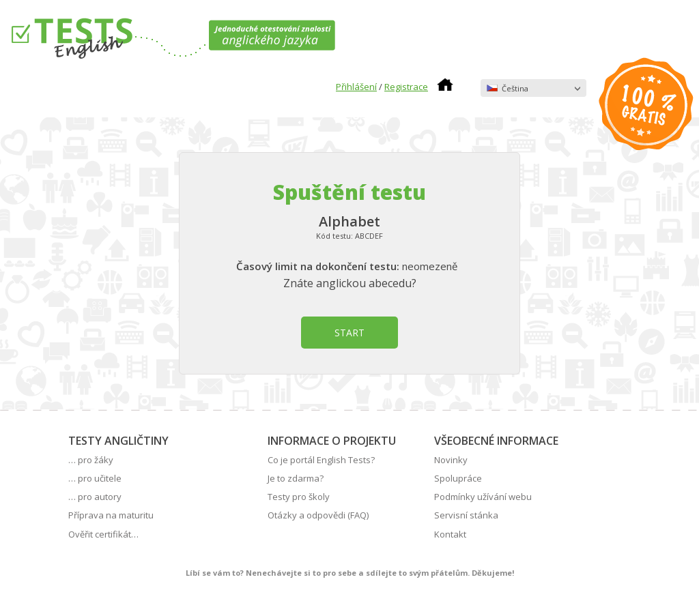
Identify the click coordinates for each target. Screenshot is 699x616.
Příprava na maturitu (111, 515)
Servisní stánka (466, 515)
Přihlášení (356, 87)
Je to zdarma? (296, 478)
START (349, 333)
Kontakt (450, 534)
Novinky (451, 460)
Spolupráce (458, 478)
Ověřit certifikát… (103, 534)
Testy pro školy (299, 497)
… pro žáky (91, 460)
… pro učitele (95, 478)
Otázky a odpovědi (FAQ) (318, 515)
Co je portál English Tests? (321, 460)
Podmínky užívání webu (483, 497)
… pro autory (95, 497)
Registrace (406, 87)
